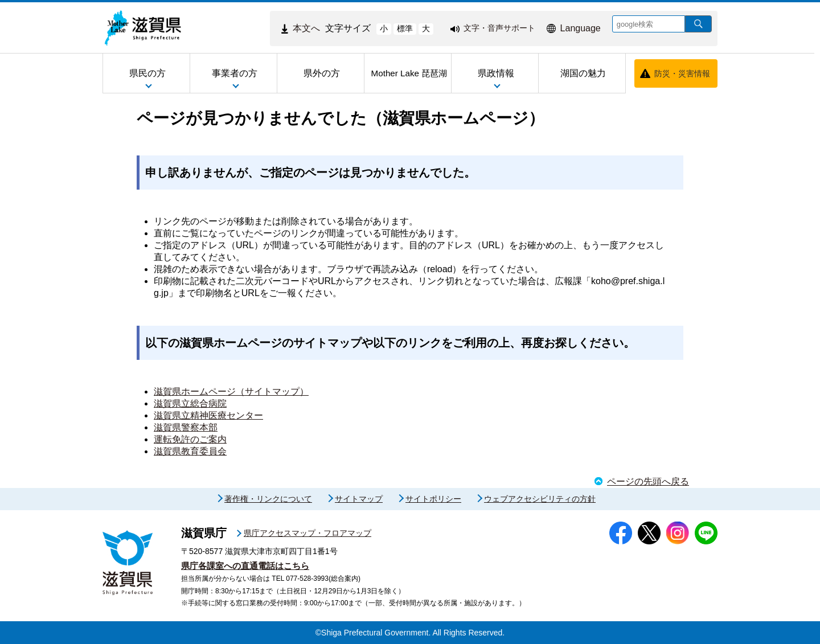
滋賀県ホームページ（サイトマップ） (231, 391)
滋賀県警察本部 (186, 427)
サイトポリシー (433, 499)
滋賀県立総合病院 (190, 403)
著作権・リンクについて (268, 499)
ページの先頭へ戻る (648, 481)
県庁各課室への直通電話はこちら (245, 566)
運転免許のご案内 (190, 439)
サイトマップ (359, 499)
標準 (405, 28)
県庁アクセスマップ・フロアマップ (307, 533)
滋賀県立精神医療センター (208, 415)
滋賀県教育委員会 (190, 451)
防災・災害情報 (682, 73)
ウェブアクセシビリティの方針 (540, 499)
